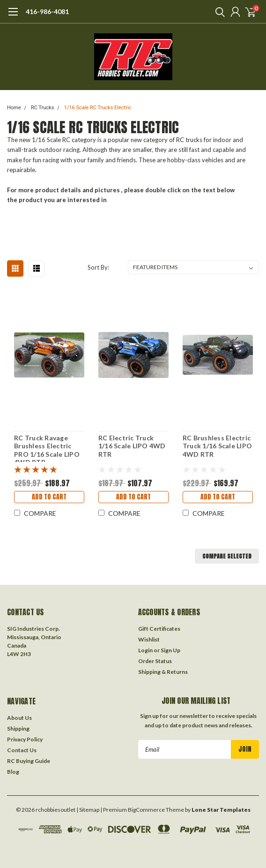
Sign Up (170, 650)
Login (145, 650)
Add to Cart (49, 497)
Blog (13, 772)
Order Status (155, 661)
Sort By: (98, 267)
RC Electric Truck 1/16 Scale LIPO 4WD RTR (132, 446)
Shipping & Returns (163, 672)
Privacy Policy (25, 739)
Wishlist (149, 639)
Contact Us (22, 750)
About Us (19, 718)
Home (14, 108)
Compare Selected (227, 556)
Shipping (18, 728)
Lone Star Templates (221, 810)
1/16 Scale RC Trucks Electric (98, 108)
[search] (218, 12)
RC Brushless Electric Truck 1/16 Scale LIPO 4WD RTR (217, 446)
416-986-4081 (47, 11)
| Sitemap (88, 810)
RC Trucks (42, 108)
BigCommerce (146, 810)
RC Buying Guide (29, 761)
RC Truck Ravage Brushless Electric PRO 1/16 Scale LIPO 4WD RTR (47, 448)
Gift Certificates (159, 629)
